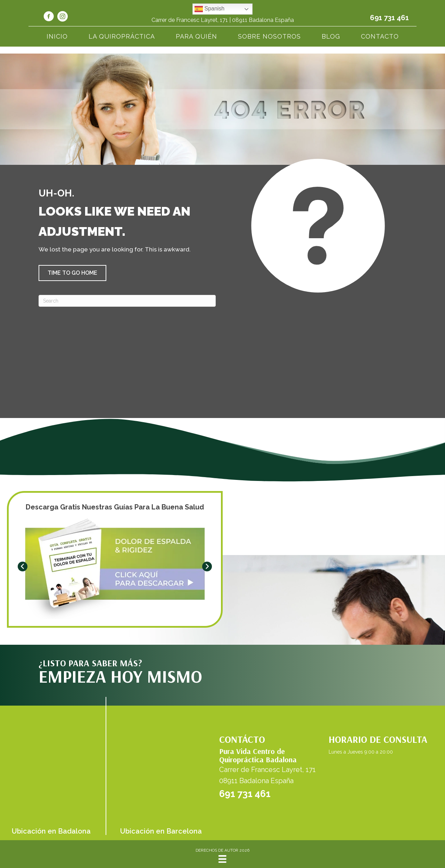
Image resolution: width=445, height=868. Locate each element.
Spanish (209, 9)
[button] (72, 273)
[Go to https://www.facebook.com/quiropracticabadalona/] (49, 17)
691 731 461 (389, 18)
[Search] (127, 301)
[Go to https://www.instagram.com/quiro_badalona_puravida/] (63, 17)
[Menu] (222, 859)
